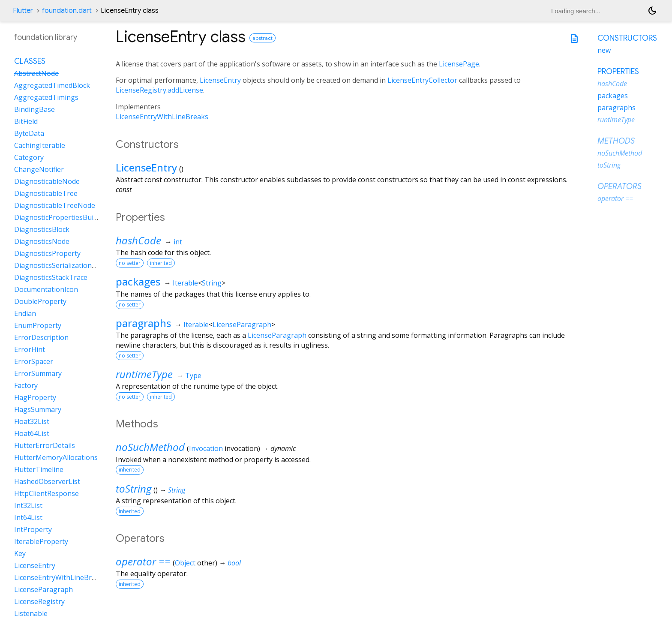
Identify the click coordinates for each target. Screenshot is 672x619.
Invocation (206, 448)
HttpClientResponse (46, 493)
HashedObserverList (47, 481)
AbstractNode (36, 73)
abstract (262, 38)
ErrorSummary (38, 373)
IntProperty (33, 529)
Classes (30, 61)
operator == (143, 561)
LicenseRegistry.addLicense (159, 90)
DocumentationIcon (46, 289)
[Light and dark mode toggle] (652, 11)
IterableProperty (41, 541)
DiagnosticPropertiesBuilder (60, 217)
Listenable (31, 613)
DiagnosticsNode (42, 241)
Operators (619, 186)
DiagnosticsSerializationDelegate (67, 265)
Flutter (23, 11)
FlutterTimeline (39, 469)
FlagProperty (35, 397)
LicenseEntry (220, 80)
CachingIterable (40, 145)
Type (193, 376)
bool (234, 563)
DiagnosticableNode (47, 181)
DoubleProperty (40, 301)
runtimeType (144, 374)
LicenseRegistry (39, 601)
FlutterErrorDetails (45, 445)
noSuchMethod (150, 447)
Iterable (185, 283)
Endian (25, 313)
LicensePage (459, 64)
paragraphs (143, 323)
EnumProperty (38, 325)
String (212, 283)
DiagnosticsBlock (42, 229)
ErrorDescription (41, 337)
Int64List (28, 517)
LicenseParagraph (242, 325)
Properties (618, 72)
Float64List (32, 433)
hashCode (138, 240)
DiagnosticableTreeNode (55, 205)
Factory (26, 385)
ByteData (29, 133)
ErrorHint (30, 349)
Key (20, 553)
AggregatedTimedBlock (52, 85)
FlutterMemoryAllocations (56, 457)
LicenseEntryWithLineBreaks (162, 117)
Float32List (32, 421)
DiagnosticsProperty (47, 253)
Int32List (28, 505)
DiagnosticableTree (46, 193)
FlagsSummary (38, 409)
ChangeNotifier (39, 169)
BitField (26, 121)
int (178, 242)
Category (29, 157)
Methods (616, 141)
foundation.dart (67, 11)
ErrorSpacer (34, 361)
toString (133, 488)
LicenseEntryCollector (422, 80)
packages (138, 281)
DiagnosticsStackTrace (51, 277)
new (604, 50)
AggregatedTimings (46, 97)
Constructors (627, 38)
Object (185, 563)
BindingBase (34, 109)
